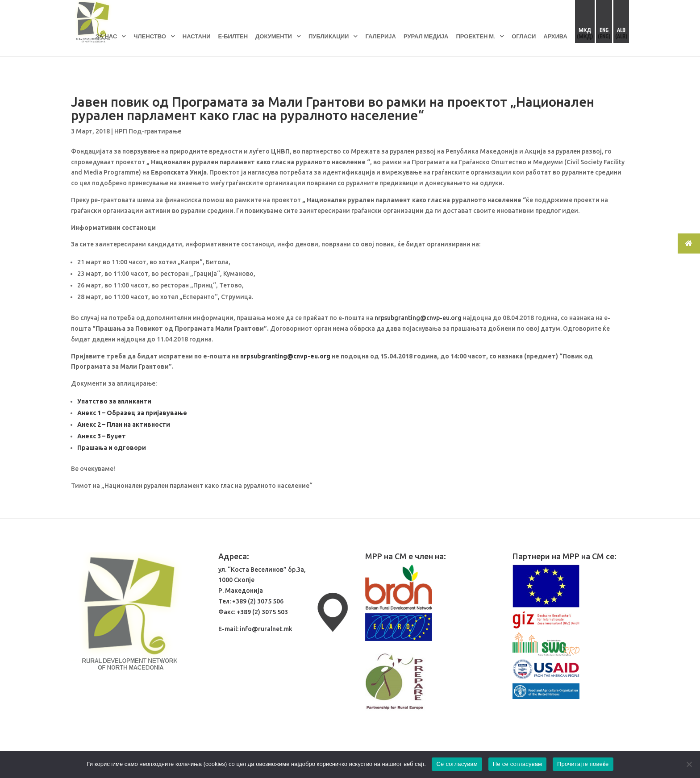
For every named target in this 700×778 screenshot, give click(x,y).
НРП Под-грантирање (148, 131)
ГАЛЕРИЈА (381, 36)
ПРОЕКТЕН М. (475, 36)
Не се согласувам (518, 764)
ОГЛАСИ (524, 36)
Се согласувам (457, 764)
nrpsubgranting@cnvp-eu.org (418, 318)
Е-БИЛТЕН (233, 36)
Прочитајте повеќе (583, 764)
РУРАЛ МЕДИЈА (426, 36)
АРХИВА (555, 36)
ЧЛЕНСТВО (150, 36)
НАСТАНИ (197, 36)
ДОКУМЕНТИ (274, 36)
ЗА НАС (106, 36)
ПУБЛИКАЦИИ (329, 36)
